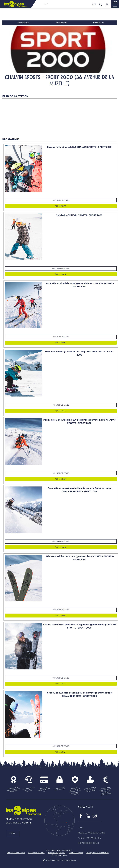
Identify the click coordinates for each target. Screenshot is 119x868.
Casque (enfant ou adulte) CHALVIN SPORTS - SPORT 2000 (79, 147)
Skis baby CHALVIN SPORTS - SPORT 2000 (79, 215)
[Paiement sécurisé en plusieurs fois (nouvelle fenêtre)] (59, 789)
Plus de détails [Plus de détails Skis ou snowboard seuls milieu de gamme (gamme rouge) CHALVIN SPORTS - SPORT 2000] (62, 746)
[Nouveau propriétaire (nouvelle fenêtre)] (57, 853)
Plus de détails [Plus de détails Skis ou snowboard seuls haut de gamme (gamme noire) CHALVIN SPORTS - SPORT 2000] (62, 678)
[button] (100, 4)
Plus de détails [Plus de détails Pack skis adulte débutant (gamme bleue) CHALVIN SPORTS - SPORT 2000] (62, 337)
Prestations (98, 23)
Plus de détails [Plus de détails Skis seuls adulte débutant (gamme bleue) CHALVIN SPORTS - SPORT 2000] (62, 610)
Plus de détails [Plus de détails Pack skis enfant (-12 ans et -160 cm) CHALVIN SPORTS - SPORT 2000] (62, 405)
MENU (115, 2)
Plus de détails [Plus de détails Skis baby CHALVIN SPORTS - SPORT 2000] (62, 269)
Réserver (61, 206)
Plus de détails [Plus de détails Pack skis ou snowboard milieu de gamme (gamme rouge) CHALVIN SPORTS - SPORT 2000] (62, 541)
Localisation (62, 23)
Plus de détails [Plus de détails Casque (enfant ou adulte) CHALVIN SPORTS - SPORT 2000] (62, 200)
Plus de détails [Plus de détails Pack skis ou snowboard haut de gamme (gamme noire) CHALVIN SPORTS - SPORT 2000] (62, 473)
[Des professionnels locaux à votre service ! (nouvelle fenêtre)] (29, 790)
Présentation (23, 23)
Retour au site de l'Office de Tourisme (61, 860)
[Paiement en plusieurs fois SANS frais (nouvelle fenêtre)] (44, 790)
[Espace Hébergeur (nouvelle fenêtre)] (96, 843)
